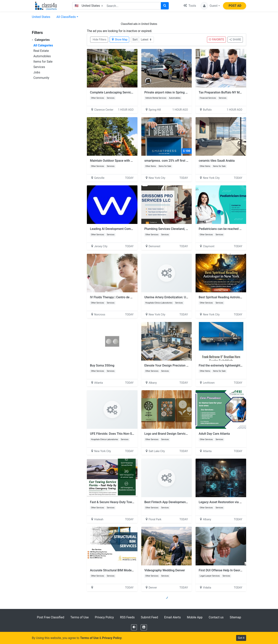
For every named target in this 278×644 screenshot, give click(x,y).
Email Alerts (173, 617)
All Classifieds (66, 17)
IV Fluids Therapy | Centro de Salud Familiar (120, 297)
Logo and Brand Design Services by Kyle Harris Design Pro (184, 434)
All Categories (43, 45)
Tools (190, 6)
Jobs (37, 72)
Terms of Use (79, 617)
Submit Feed (149, 617)
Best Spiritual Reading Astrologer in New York (230, 297)
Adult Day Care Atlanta (214, 434)
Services (39, 67)
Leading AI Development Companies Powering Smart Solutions (133, 229)
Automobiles (42, 56)
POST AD (235, 6)
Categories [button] (41, 40)
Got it (241, 638)
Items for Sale (43, 62)
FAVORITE (216, 40)
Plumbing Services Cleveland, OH (167, 229)
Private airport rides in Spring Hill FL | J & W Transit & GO (183, 92)
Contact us (216, 617)
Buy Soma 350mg (102, 365)
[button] (210, 6)
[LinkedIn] (144, 627)
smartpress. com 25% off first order (169, 161)
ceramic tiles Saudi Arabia (217, 161)
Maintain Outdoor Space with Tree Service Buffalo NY (127, 161)
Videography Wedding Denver (165, 570)
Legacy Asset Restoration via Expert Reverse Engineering (238, 502)
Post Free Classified (50, 617)
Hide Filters (100, 40)
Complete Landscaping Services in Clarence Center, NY (128, 92)
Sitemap (235, 617)
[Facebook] (134, 627)
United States (41, 17)
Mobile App (195, 617)
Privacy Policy (104, 617)
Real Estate (41, 51)
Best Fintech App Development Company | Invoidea (180, 502)
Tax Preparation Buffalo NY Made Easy (225, 92)
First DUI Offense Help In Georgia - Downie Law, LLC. (235, 570)
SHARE (235, 40)
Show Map (120, 40)
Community (41, 78)
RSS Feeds (127, 617)
